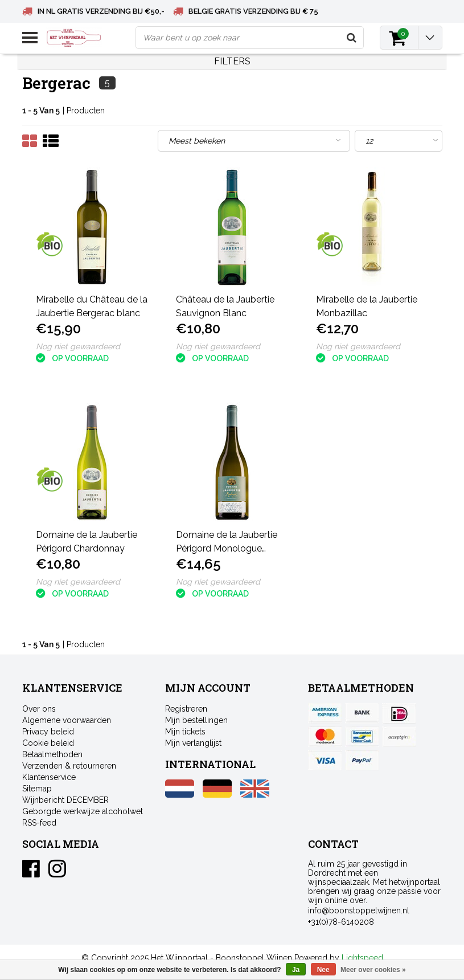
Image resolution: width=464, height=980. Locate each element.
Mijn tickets (185, 732)
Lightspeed (362, 958)
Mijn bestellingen (196, 720)
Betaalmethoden (52, 754)
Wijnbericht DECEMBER (65, 800)
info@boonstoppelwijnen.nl (359, 910)
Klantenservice (49, 777)
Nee (323, 970)
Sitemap (37, 789)
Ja (296, 970)
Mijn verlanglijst (193, 743)
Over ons (39, 709)
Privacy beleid (48, 732)
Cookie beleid (48, 743)
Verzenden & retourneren (69, 766)
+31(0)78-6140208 (341, 922)
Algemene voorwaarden (67, 720)
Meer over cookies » (373, 970)
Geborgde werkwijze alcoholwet (83, 811)
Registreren (186, 709)
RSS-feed (39, 823)
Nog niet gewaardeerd (78, 346)
